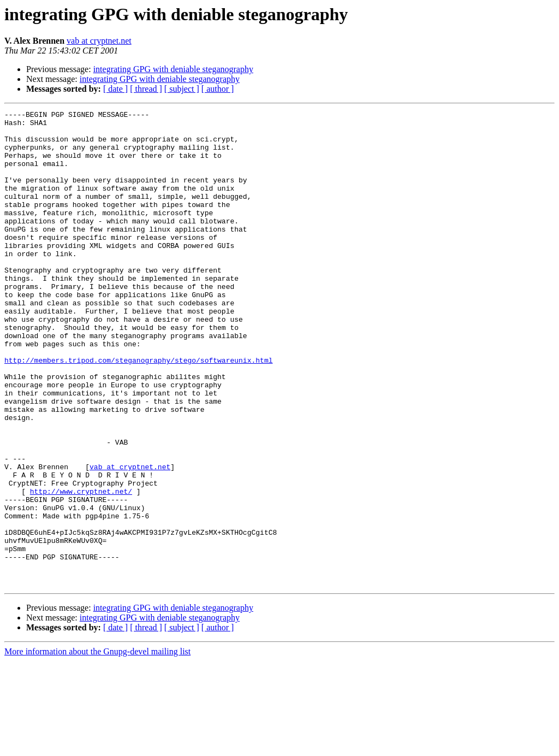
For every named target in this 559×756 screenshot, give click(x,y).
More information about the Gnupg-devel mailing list (97, 746)
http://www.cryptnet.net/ (81, 568)
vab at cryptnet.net (99, 41)
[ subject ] (182, 89)
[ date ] (115, 89)
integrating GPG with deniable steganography (173, 69)
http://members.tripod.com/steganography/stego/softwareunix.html (138, 411)
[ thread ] (146, 89)
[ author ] (218, 89)
